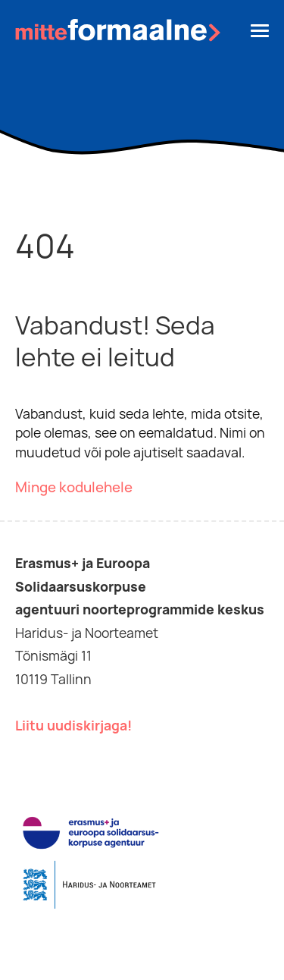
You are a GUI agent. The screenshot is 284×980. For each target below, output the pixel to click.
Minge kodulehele (74, 487)
